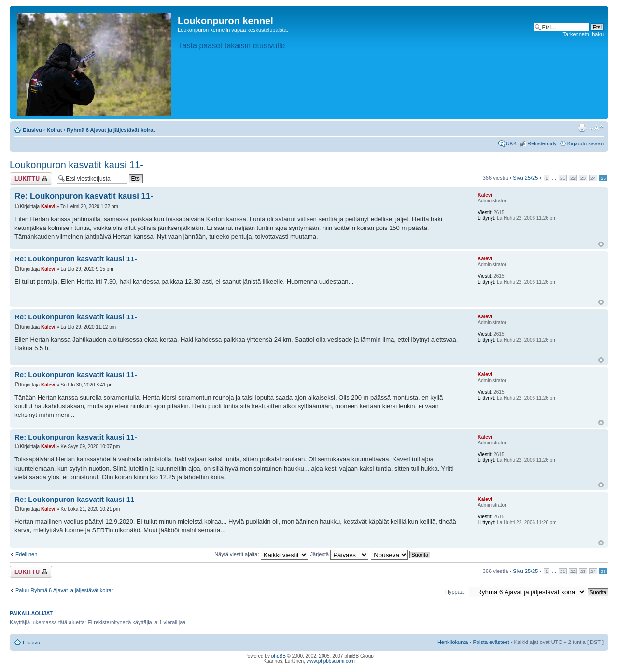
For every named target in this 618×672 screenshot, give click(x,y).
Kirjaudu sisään (585, 143)
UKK (512, 143)
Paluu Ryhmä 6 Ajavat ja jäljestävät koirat (64, 590)
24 (593, 178)
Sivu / (525, 178)
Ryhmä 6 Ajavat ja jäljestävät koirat (111, 130)
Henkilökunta (453, 642)
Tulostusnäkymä (582, 128)
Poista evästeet (491, 642)
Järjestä (340, 554)
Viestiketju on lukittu (31, 179)
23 (583, 178)
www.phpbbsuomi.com (331, 661)
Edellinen (26, 554)
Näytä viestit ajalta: (261, 554)
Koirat (55, 130)
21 (563, 178)
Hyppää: (455, 592)
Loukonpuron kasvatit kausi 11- (77, 165)
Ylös (601, 244)
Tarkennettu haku (583, 34)
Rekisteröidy (542, 143)
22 (573, 178)
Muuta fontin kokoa (597, 128)
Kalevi (48, 207)
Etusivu (32, 130)
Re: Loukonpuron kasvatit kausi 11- (84, 196)
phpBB (279, 656)
